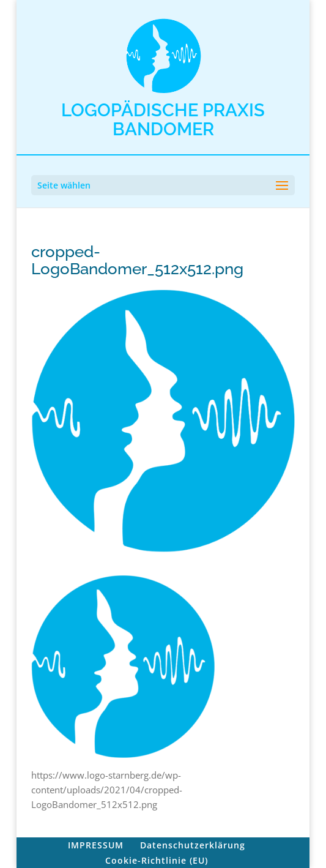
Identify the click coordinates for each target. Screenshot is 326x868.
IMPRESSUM (96, 845)
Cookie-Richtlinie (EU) (157, 860)
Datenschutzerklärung (193, 845)
